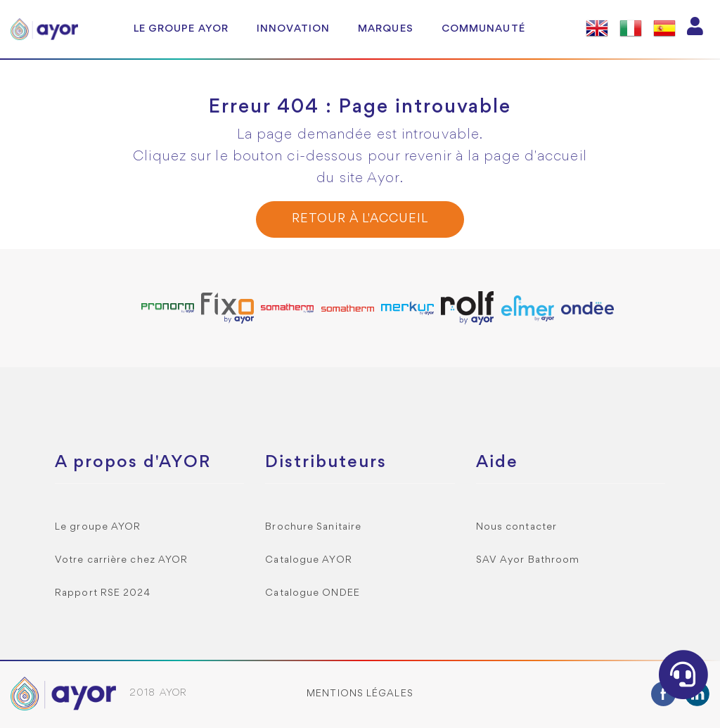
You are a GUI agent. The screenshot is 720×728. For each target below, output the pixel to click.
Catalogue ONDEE (313, 593)
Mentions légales (360, 694)
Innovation (293, 29)
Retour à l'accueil (360, 219)
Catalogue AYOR (308, 560)
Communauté (483, 29)
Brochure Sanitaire (313, 527)
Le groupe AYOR (181, 29)
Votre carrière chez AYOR (121, 560)
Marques (386, 29)
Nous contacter (516, 527)
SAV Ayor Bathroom (528, 560)
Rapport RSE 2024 (103, 593)
